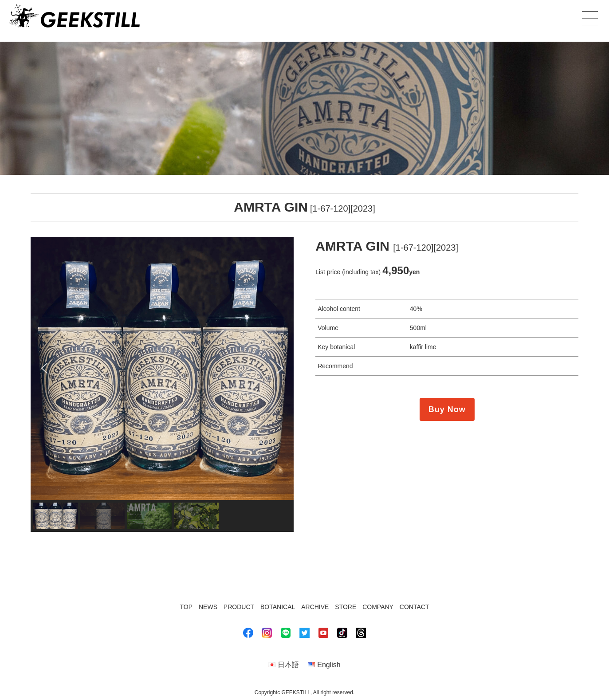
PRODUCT (239, 607)
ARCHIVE (315, 607)
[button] (44, 368)
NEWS (208, 607)
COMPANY (378, 607)
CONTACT (415, 607)
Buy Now (447, 409)
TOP (187, 607)
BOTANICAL (278, 607)
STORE (346, 607)
